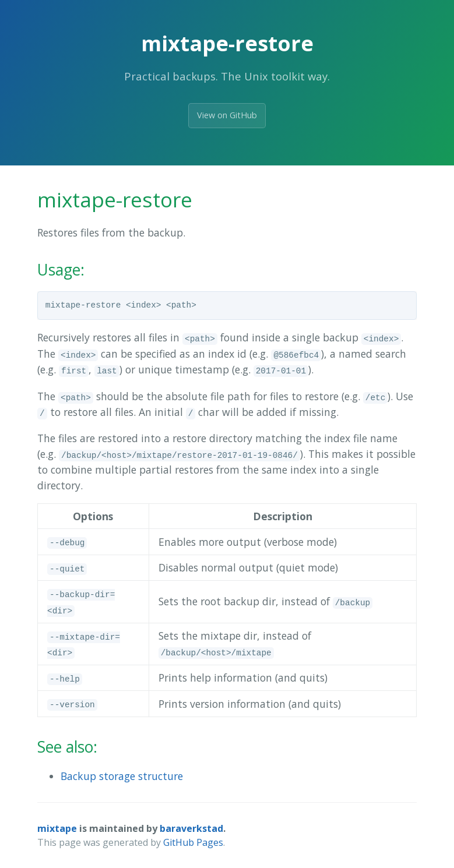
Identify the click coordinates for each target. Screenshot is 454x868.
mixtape (57, 828)
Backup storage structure (122, 776)
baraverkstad (191, 828)
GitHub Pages (193, 842)
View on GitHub (227, 115)
